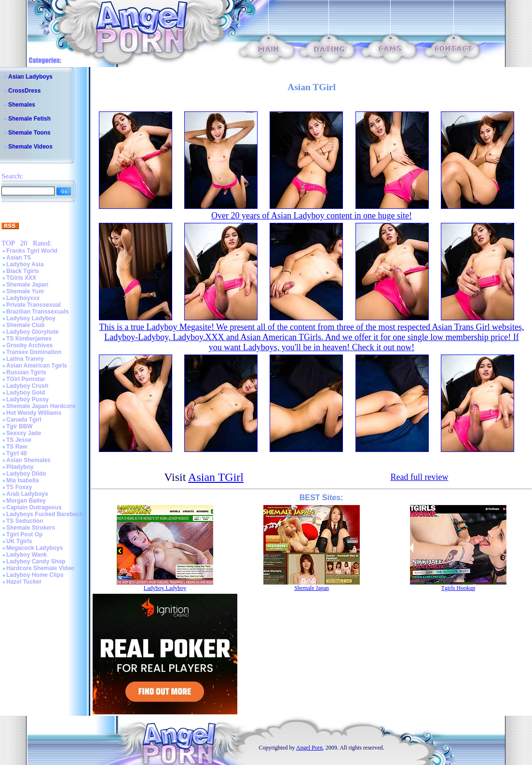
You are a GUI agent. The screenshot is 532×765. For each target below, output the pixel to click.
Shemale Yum (25, 291)
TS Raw (17, 447)
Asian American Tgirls (37, 366)
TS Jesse (19, 440)
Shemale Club (25, 325)
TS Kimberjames (29, 339)
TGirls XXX (21, 278)
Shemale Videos (30, 147)
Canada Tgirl (24, 420)
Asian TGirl (216, 477)
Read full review (419, 477)
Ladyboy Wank (27, 555)
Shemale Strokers (31, 528)
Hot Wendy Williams (34, 413)
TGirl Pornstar (26, 379)
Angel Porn (309, 748)
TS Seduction (25, 521)
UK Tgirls (19, 541)
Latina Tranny (25, 359)
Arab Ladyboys (27, 494)
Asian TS (19, 258)
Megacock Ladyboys (34, 548)
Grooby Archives (29, 345)
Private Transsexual (34, 305)
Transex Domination (34, 352)
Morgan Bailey (26, 501)
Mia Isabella (22, 480)
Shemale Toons (29, 133)
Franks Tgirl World (32, 251)
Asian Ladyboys (30, 77)
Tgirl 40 (17, 453)
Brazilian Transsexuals (37, 312)
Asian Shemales (28, 460)
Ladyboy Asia (25, 264)
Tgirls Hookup (458, 588)
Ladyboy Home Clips (35, 575)
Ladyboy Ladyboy (31, 318)
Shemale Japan (27, 285)
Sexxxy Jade (24, 433)
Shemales (22, 105)
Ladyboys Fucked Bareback (45, 514)
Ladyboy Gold (26, 393)
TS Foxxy (19, 487)
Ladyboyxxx (23, 298)
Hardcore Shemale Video (40, 568)
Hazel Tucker (24, 582)
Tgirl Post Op (24, 534)
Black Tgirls (23, 271)
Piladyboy (20, 467)
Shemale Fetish (29, 119)
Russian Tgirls (26, 372)
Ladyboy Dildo (26, 474)
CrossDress (24, 91)
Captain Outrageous (34, 507)
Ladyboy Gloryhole (33, 332)
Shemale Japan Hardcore (41, 406)
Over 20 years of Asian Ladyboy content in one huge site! (312, 216)
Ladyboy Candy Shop (36, 561)
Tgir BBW (20, 426)
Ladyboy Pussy (27, 399)
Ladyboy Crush (27, 386)
